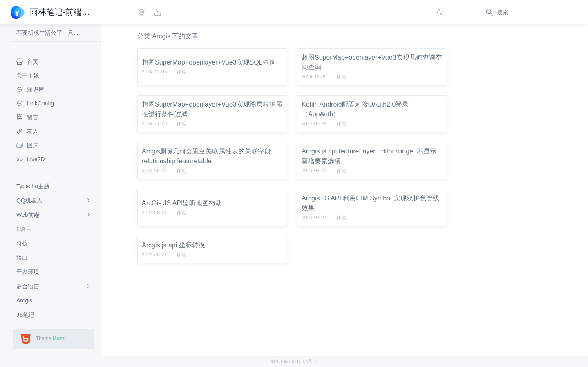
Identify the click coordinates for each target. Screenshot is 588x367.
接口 (22, 258)
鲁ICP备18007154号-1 (294, 361)
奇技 (22, 243)
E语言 (24, 229)
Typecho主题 (33, 186)
